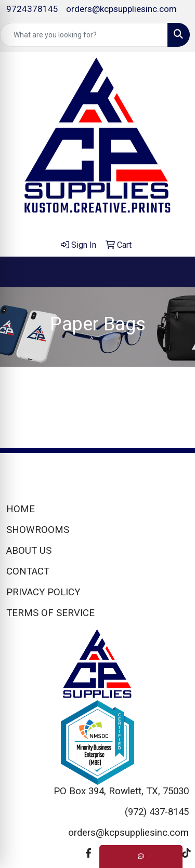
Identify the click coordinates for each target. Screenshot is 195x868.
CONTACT (28, 571)
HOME (21, 509)
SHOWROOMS (38, 530)
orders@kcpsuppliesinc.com (121, 9)
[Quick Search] (84, 35)
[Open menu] (174, 272)
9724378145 (32, 9)
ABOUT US (29, 551)
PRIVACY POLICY (43, 592)
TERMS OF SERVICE (50, 613)
